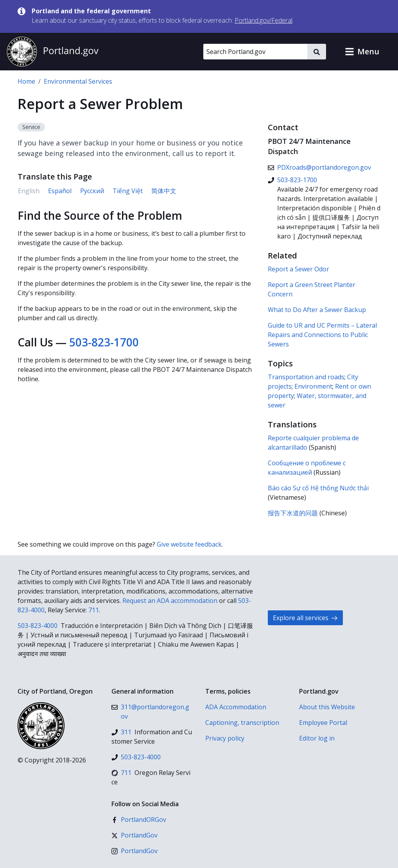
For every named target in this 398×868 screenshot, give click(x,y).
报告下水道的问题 (293, 513)
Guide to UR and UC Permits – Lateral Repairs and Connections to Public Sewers (322, 335)
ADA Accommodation (236, 707)
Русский (92, 191)
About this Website (327, 707)
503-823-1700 (104, 342)
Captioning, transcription (242, 723)
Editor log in (317, 738)
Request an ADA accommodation (170, 601)
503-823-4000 (38, 626)
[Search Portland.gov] (255, 52)
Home (26, 81)
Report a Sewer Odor (298, 269)
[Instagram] (134, 851)
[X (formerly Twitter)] (134, 835)
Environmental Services (78, 81)
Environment (313, 386)
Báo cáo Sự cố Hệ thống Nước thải (318, 488)
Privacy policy (225, 738)
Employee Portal (323, 723)
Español (60, 191)
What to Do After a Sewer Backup (317, 310)
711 (94, 610)
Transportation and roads (306, 377)
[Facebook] (139, 820)
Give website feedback (189, 544)
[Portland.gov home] (52, 52)
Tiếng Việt (128, 191)
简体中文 (164, 191)
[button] (362, 52)
